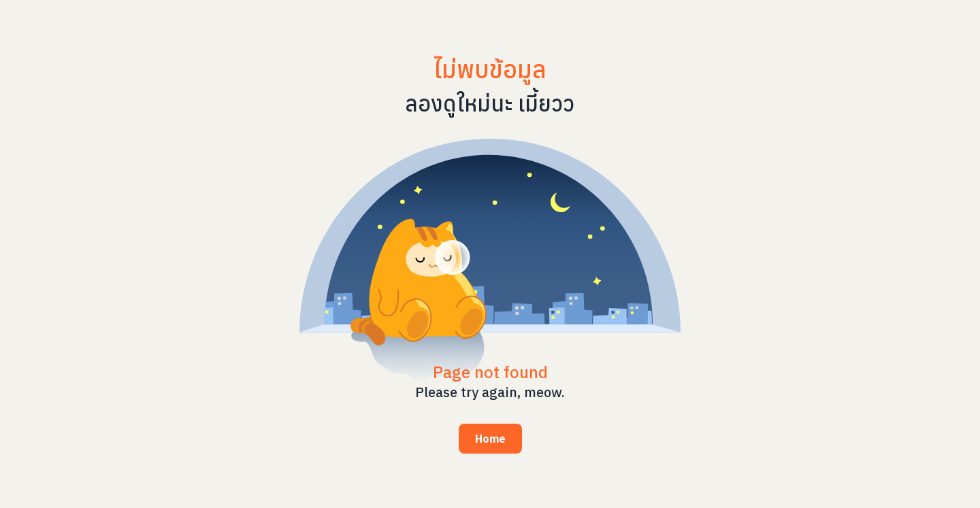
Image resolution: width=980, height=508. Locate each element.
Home (490, 439)
